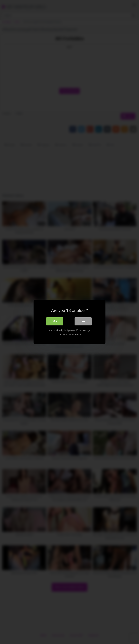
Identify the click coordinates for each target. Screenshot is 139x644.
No (83, 321)
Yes (55, 321)
